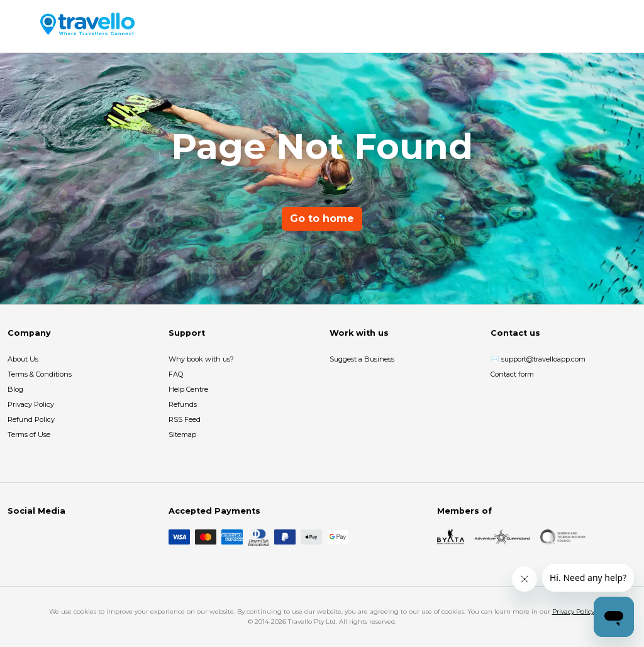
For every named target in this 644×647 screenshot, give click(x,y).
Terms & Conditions (40, 374)
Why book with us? (201, 359)
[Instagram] (35, 537)
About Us (23, 359)
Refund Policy (31, 419)
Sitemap (182, 434)
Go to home (322, 218)
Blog (15, 389)
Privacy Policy (31, 404)
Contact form (512, 374)
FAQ (176, 374)
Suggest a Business (362, 359)
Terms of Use (29, 434)
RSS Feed (185, 419)
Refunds (183, 404)
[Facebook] (15, 537)
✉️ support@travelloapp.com (538, 359)
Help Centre (188, 389)
